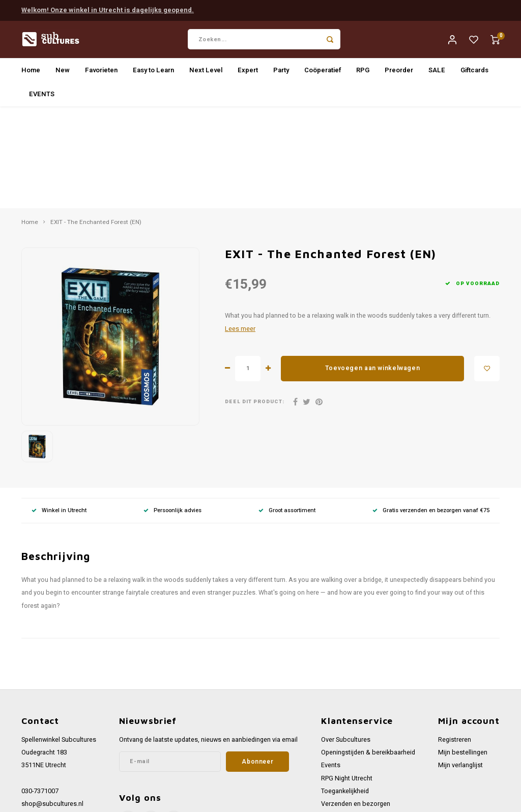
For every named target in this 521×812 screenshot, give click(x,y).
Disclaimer (336, 756)
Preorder (399, 73)
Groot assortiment (287, 411)
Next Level (206, 73)
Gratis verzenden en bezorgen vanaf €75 (431, 411)
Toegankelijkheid (345, 692)
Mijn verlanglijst (460, 666)
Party (281, 73)
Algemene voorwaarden (355, 730)
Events (331, 666)
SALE (437, 73)
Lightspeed (148, 800)
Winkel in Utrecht (59, 411)
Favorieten (101, 73)
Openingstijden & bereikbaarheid (368, 653)
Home (31, 73)
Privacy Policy (341, 743)
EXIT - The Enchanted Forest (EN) (96, 123)
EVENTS (42, 96)
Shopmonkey (212, 800)
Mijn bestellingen (463, 653)
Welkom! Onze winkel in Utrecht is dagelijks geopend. (108, 9)
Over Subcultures (346, 640)
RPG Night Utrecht (347, 679)
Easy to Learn (153, 73)
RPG (363, 73)
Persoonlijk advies (172, 411)
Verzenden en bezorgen (356, 705)
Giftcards (474, 73)
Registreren (455, 640)
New (63, 73)
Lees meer (240, 229)
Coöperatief (323, 73)
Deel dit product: (255, 303)
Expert (248, 73)
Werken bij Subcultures (354, 717)
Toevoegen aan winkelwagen (372, 269)
